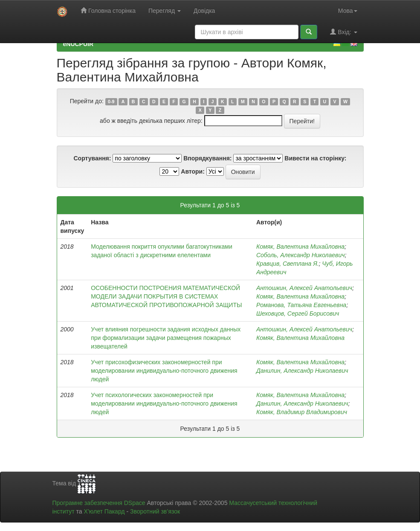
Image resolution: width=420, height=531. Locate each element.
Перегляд (165, 11)
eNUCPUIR (78, 44)
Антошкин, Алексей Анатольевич (304, 288)
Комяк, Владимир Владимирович (302, 412)
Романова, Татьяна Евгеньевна (301, 305)
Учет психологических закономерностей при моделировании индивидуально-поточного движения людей (164, 403)
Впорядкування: (207, 158)
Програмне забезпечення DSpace (99, 503)
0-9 (111, 102)
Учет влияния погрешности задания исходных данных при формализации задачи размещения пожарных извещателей (166, 338)
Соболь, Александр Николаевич (300, 255)
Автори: (193, 171)
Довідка (204, 11)
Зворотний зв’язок (155, 511)
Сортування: (92, 158)
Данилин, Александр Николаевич (302, 371)
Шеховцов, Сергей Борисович (298, 313)
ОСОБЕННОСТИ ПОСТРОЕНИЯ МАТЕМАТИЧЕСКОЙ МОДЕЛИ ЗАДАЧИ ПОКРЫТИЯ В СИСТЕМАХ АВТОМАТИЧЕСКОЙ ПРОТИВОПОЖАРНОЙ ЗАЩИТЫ (166, 296)
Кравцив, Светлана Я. (288, 264)
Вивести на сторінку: (315, 158)
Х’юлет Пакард (104, 511)
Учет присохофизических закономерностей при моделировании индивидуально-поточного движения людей (164, 371)
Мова (348, 11)
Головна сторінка (108, 10)
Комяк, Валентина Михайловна (300, 247)
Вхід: (343, 32)
